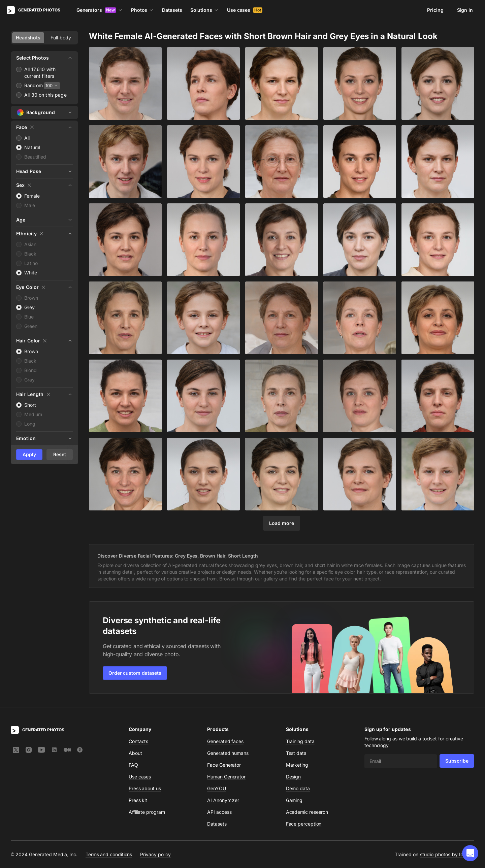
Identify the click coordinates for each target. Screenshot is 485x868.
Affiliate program (147, 812)
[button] (470, 853)
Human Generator (226, 777)
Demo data (298, 788)
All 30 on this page (45, 95)
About (135, 753)
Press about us (145, 788)
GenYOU (217, 788)
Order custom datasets (135, 673)
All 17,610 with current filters (40, 73)
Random (34, 85)
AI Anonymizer (223, 800)
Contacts (138, 741)
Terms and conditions (109, 854)
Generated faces (225, 741)
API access (219, 812)
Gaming (294, 800)
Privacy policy (155, 854)
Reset (60, 454)
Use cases (245, 10)
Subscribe (457, 761)
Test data (296, 753)
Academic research (307, 812)
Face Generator (224, 765)
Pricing (435, 10)
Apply (29, 454)
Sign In (465, 10)
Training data (300, 741)
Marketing (297, 765)
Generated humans (228, 753)
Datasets (172, 10)
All (27, 138)
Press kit (138, 800)
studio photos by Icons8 (447, 854)
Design (294, 777)
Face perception (304, 824)
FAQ (133, 765)
